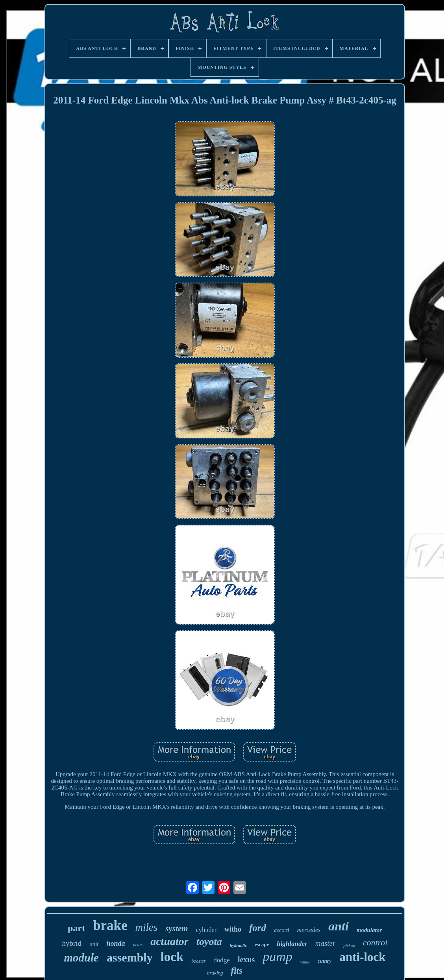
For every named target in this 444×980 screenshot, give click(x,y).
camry (325, 961)
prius (138, 945)
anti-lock (362, 957)
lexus (246, 960)
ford (258, 928)
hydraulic (238, 945)
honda (116, 943)
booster (198, 961)
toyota (209, 942)
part (76, 928)
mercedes (309, 930)
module (81, 958)
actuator (169, 941)
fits (237, 971)
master (326, 943)
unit (94, 944)
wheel (305, 962)
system (177, 928)
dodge (222, 960)
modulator (369, 930)
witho (233, 929)
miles (146, 927)
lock (172, 957)
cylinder (206, 930)
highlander (292, 944)
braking (215, 973)
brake (110, 925)
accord (281, 930)
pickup (349, 945)
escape (262, 944)
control (375, 942)
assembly (130, 957)
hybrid (72, 943)
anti (339, 926)
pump (277, 957)
